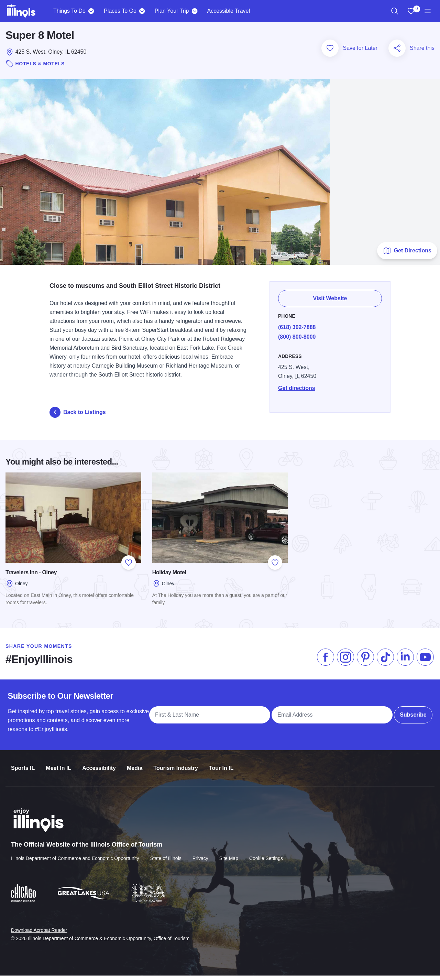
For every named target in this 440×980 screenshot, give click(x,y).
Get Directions (407, 255)
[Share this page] (397, 53)
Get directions (299, 388)
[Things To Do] (91, 11)
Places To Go (120, 11)
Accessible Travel (228, 11)
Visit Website (331, 299)
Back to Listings (78, 416)
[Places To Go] (142, 11)
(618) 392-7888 (299, 328)
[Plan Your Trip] (194, 11)
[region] (395, 11)
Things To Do (69, 11)
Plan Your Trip (172, 11)
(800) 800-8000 (299, 337)
